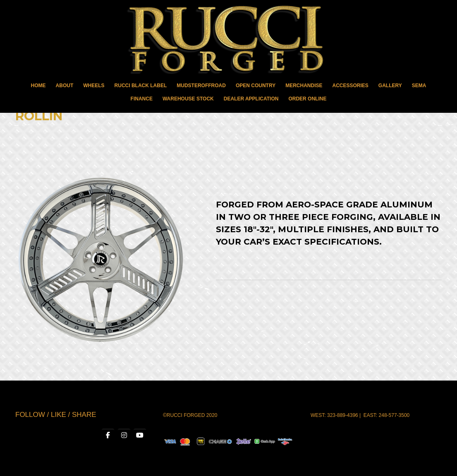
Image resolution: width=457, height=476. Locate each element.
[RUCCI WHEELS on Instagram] (124, 436)
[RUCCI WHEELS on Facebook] (108, 436)
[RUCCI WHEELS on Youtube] (140, 436)
